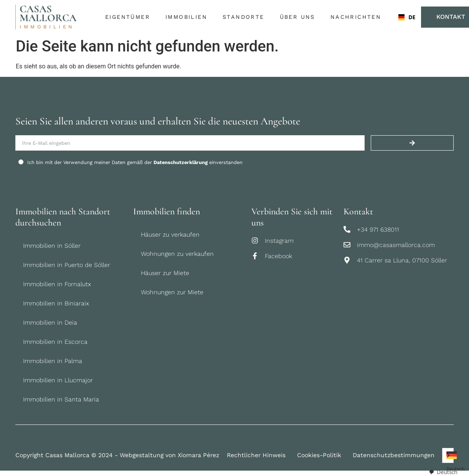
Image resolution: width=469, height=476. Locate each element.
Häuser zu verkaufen (170, 235)
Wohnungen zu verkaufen (177, 254)
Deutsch (443, 472)
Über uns (299, 17)
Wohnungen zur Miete (172, 292)
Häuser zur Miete (165, 273)
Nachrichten (356, 17)
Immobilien (188, 17)
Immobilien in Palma (53, 361)
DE (404, 17)
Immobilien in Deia (50, 323)
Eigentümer (130, 17)
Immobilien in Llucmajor (58, 380)
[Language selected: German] (448, 455)
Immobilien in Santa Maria (61, 399)
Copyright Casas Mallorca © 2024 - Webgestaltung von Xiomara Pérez (117, 455)
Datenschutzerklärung (181, 162)
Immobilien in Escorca (55, 342)
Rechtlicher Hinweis (256, 455)
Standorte (245, 17)
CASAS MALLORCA (48, 13)
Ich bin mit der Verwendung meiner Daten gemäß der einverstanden (135, 162)
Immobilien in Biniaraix (56, 303)
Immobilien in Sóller (52, 246)
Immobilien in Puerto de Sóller (67, 265)
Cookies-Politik (319, 455)
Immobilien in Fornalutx (57, 284)
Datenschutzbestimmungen (394, 455)
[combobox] (401, 17)
